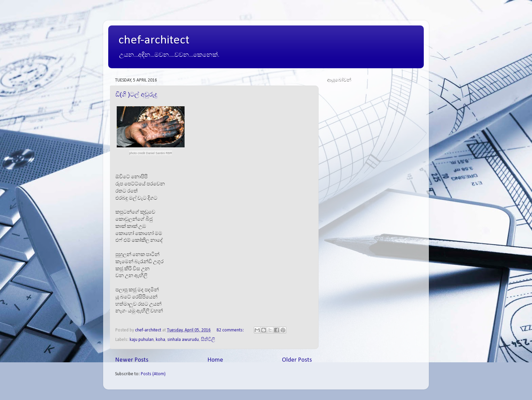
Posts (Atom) (153, 374)
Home (215, 360)
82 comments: (231, 330)
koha (160, 340)
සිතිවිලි (208, 340)
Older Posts (297, 360)
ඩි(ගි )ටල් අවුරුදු (136, 94)
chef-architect (154, 40)
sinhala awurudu (183, 340)
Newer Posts (132, 360)
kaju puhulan (142, 340)
